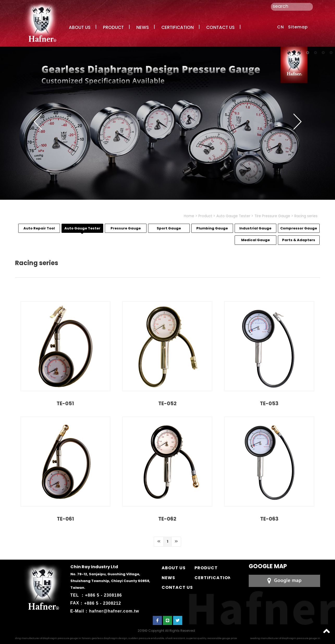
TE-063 (269, 519)
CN (281, 27)
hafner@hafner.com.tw (114, 611)
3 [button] (323, 53)
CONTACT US (220, 27)
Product (205, 216)
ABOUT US (80, 27)
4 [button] (331, 53)
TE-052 (167, 404)
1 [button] (308, 53)
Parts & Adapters (299, 240)
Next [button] (297, 122)
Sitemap (298, 27)
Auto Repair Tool (39, 228)
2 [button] (315, 53)
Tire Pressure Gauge (272, 216)
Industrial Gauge (255, 228)
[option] (167, 123)
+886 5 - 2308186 (103, 595)
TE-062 (167, 519)
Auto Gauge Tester (233, 216)
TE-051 (65, 404)
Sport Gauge (169, 228)
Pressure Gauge (126, 228)
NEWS (143, 27)
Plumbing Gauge (212, 228)
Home (189, 216)
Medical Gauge (255, 240)
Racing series (306, 216)
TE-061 (65, 519)
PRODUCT (113, 27)
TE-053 (269, 404)
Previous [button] (38, 122)
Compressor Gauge (299, 228)
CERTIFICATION (178, 27)
